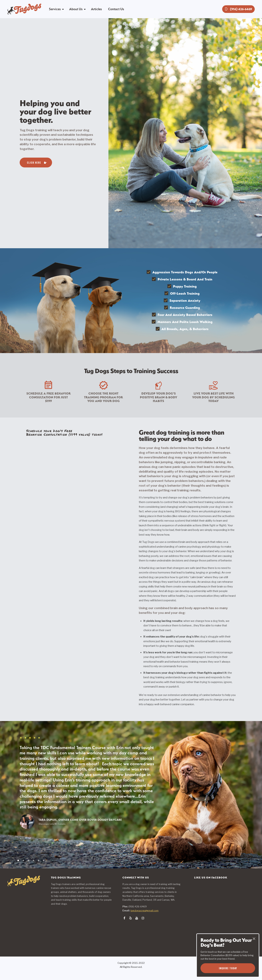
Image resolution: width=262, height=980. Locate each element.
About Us (76, 9)
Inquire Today (228, 968)
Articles (96, 9)
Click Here (34, 162)
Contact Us (116, 9)
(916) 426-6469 (238, 9)
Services (55, 9)
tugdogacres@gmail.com (144, 911)
